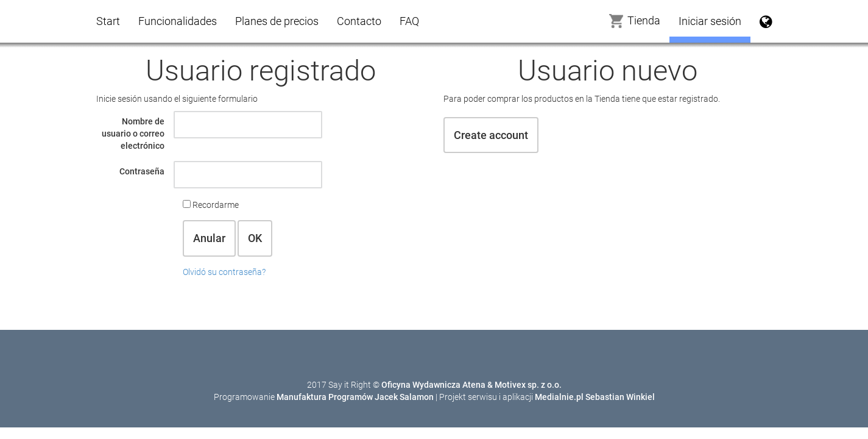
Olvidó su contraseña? (224, 272)
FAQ (409, 21)
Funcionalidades (178, 21)
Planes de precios (277, 21)
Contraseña (142, 171)
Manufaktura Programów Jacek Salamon (355, 397)
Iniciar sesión (710, 21)
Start (108, 21)
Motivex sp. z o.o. (528, 385)
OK (255, 238)
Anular (209, 238)
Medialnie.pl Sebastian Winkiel (595, 397)
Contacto (359, 21)
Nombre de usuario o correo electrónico (133, 134)
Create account (491, 135)
